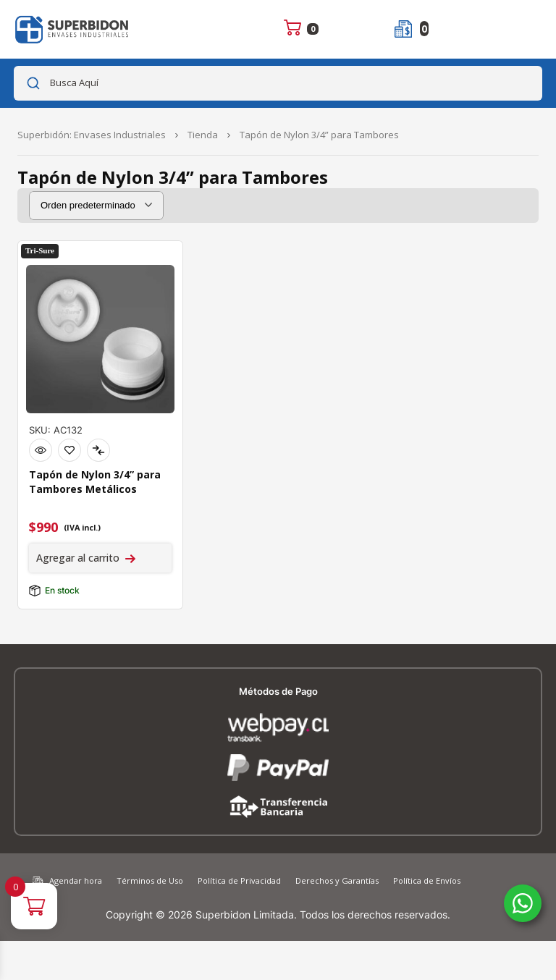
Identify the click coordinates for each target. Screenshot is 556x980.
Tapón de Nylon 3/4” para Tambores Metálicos (95, 482)
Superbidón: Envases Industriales (92, 135)
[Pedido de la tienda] (96, 206)
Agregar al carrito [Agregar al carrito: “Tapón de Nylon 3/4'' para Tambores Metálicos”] (78, 558)
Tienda (203, 135)
